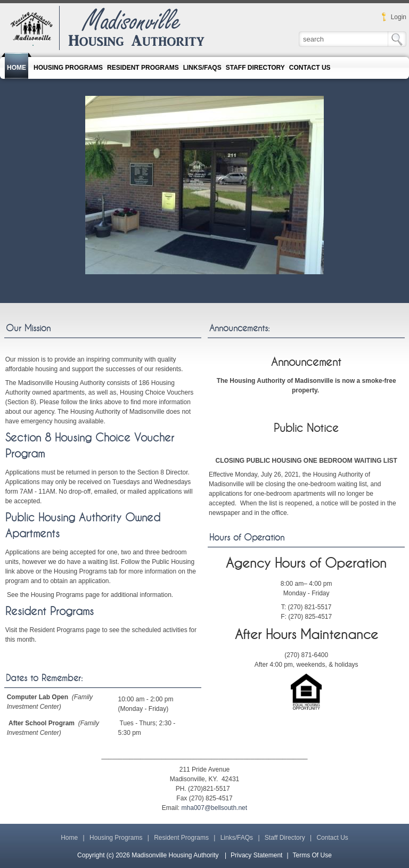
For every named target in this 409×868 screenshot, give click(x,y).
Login (399, 17)
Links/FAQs (237, 838)
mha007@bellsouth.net (215, 808)
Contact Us (332, 838)
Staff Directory (285, 838)
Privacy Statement (256, 855)
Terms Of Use (312, 855)
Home (69, 838)
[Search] (354, 39)
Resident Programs (50, 612)
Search (396, 40)
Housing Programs (116, 838)
